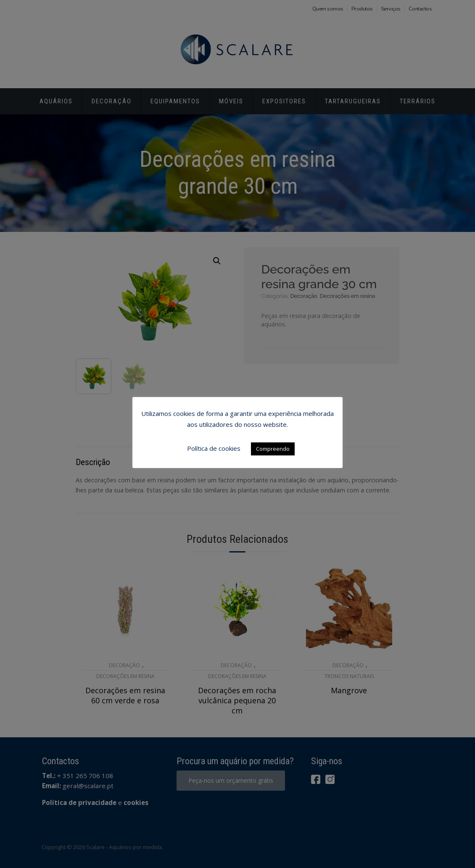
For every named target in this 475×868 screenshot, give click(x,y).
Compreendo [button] (273, 449)
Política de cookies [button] (214, 448)
